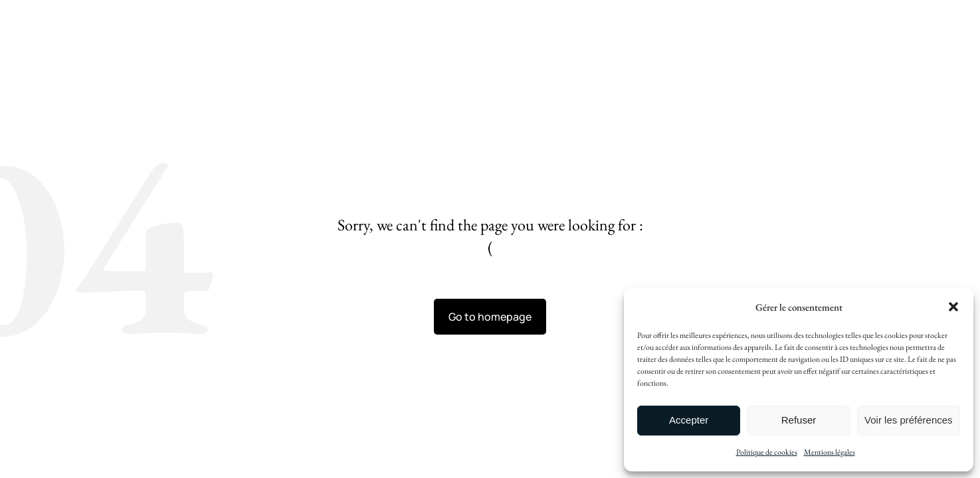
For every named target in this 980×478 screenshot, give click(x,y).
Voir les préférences (909, 420)
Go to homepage (490, 317)
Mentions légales (830, 452)
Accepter (689, 420)
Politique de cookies (767, 452)
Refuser (799, 420)
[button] (953, 307)
